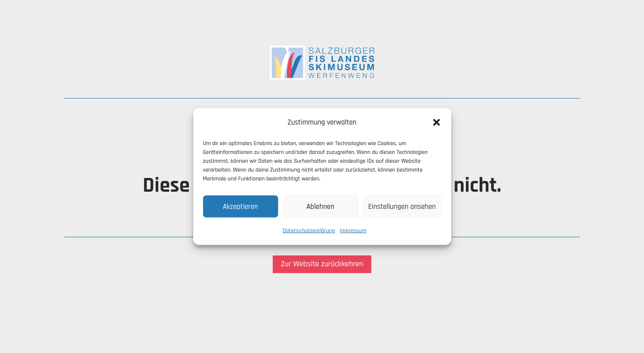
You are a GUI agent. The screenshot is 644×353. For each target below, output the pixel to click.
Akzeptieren (240, 206)
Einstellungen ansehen (402, 206)
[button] (437, 123)
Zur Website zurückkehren (322, 264)
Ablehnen (321, 206)
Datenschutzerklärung (309, 231)
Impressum (353, 231)
